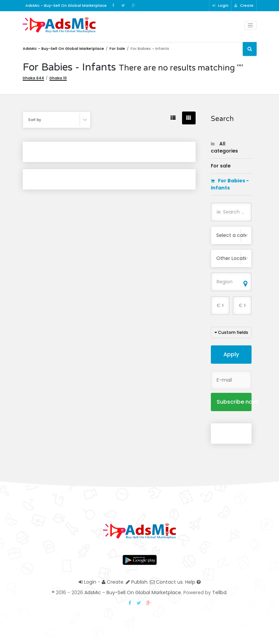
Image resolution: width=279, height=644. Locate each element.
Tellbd (219, 592)
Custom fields (231, 332)
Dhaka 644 (33, 78)
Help (193, 582)
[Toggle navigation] (251, 25)
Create (244, 5)
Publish (137, 582)
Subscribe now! (234, 402)
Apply (231, 354)
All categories (224, 147)
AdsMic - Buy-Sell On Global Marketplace (63, 48)
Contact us (166, 582)
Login (220, 5)
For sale (117, 48)
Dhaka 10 (58, 78)
